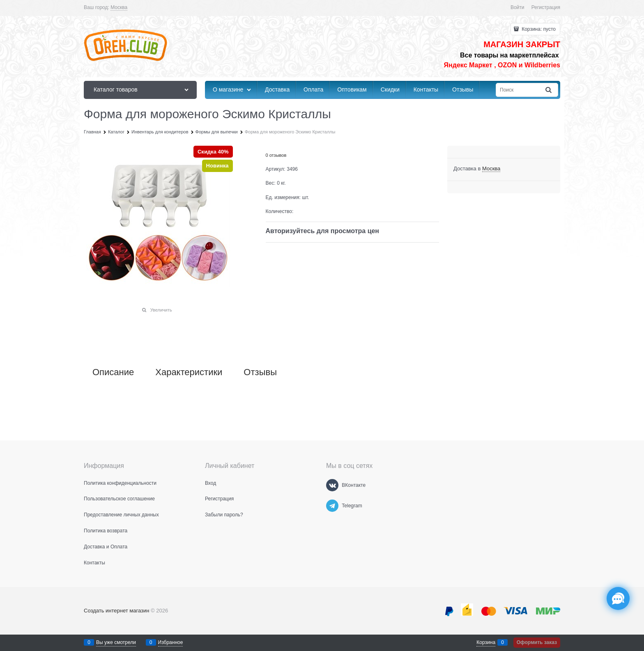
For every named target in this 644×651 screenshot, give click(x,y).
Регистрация (546, 7)
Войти (517, 7)
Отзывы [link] (260, 372)
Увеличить (161, 310)
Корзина (486, 642)
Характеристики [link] (189, 372)
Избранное (171, 642)
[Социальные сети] (618, 598)
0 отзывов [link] (276, 155)
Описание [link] (113, 372)
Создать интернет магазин (116, 611)
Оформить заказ (537, 642)
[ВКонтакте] (332, 485)
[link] (119, 8)
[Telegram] (332, 506)
